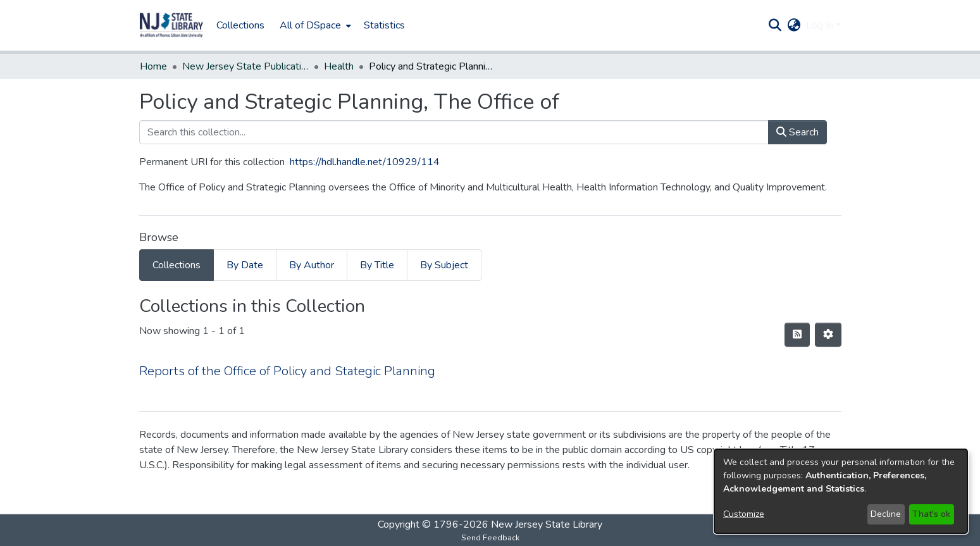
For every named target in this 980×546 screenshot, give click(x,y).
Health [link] (339, 66)
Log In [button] (821, 25)
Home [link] (153, 66)
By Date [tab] (245, 265)
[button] (171, 25)
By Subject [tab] (444, 265)
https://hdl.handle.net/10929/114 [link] (365, 162)
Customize (744, 514)
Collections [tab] (177, 265)
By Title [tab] (377, 265)
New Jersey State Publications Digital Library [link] (245, 66)
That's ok (931, 514)
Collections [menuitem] (240, 25)
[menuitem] (314, 25)
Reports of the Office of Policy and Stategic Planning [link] (287, 371)
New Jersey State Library (547, 524)
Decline (886, 514)
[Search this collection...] (454, 132)
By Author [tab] (312, 265)
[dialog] (841, 491)
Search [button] (797, 132)
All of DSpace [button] (310, 25)
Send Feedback (490, 538)
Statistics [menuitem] (384, 25)
